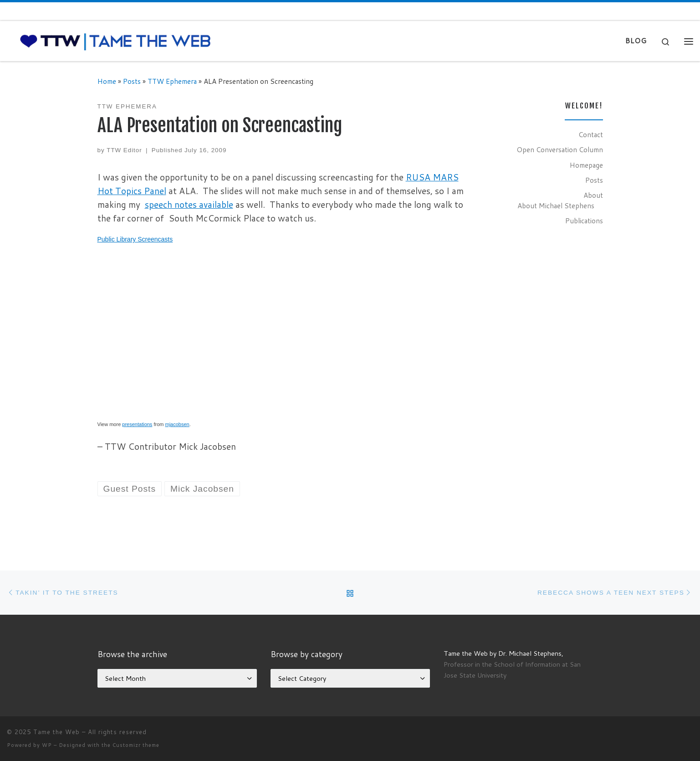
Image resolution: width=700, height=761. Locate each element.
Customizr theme (136, 745)
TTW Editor (124, 150)
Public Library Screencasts (135, 239)
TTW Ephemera (172, 81)
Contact (591, 134)
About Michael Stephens (556, 206)
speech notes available (189, 204)
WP (47, 745)
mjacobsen (177, 424)
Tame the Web (56, 732)
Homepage (586, 165)
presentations (137, 424)
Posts (132, 81)
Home (107, 81)
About (593, 195)
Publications (584, 221)
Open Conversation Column (560, 149)
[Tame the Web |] (115, 40)
